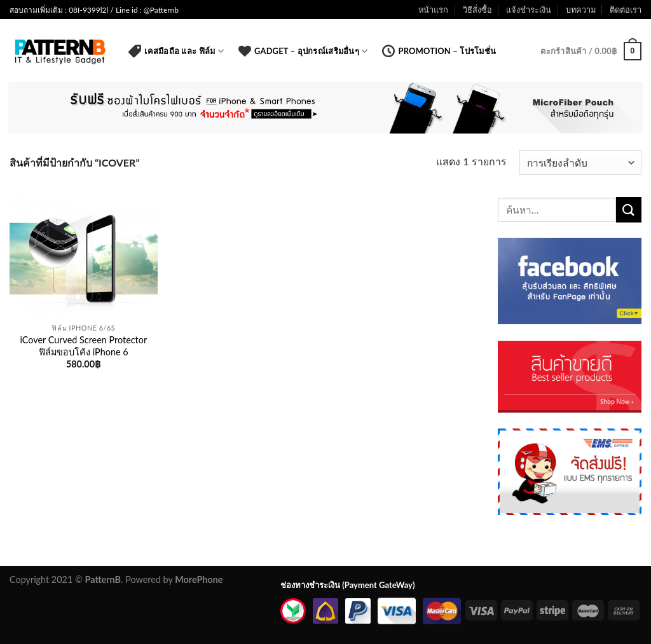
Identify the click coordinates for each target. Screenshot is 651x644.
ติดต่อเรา (626, 10)
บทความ (581, 10)
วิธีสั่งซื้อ (477, 10)
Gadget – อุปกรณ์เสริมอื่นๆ (303, 51)
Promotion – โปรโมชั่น (439, 51)
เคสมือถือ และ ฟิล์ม (176, 51)
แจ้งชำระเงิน (529, 10)
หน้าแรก (433, 10)
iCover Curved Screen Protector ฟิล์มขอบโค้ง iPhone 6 (84, 346)
